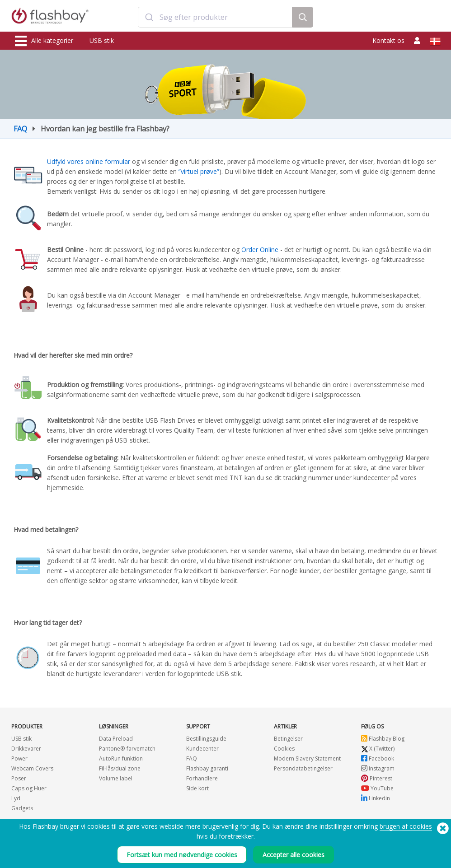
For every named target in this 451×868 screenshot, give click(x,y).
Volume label (116, 778)
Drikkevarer (26, 749)
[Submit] (149, 17)
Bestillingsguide (206, 739)
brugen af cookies (406, 826)
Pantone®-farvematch (127, 749)
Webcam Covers (32, 768)
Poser (19, 778)
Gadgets (22, 808)
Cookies (284, 749)
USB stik (102, 40)
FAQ (20, 129)
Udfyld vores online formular (89, 161)
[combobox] (215, 17)
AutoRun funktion (121, 758)
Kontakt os (388, 40)
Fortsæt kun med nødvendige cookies (182, 855)
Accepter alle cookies (294, 855)
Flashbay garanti (207, 768)
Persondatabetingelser (303, 768)
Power (19, 758)
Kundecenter (202, 749)
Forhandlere (202, 778)
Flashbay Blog (383, 739)
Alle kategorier (44, 41)
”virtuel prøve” (199, 171)
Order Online (260, 250)
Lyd (16, 798)
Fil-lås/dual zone (120, 768)
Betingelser (288, 739)
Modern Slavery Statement (307, 758)
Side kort (197, 788)
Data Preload (116, 739)
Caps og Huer (29, 788)
